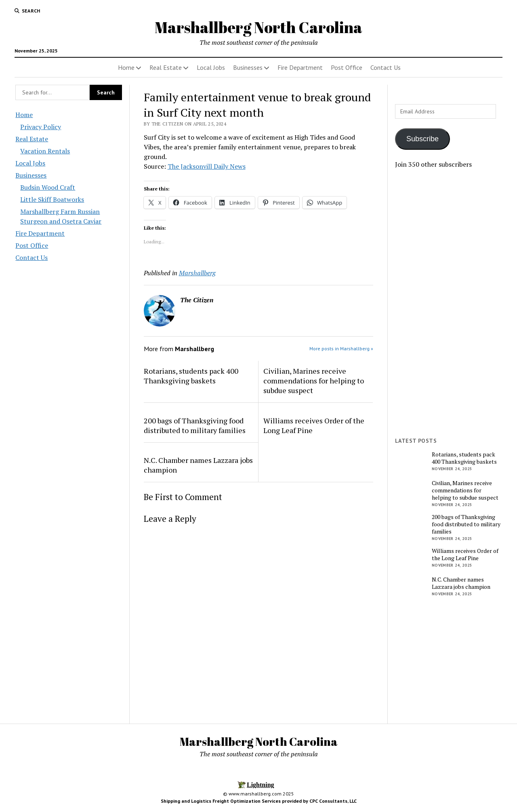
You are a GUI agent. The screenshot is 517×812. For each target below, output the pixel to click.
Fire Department (300, 67)
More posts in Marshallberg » (341, 348)
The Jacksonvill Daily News (207, 166)
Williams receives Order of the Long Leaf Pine (314, 425)
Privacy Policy (41, 127)
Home (126, 67)
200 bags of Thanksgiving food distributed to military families (195, 425)
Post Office (347, 67)
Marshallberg (197, 273)
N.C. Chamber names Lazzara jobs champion (198, 465)
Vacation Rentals (45, 151)
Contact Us (386, 67)
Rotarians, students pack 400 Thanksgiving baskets (191, 376)
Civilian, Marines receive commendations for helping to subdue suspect (314, 381)
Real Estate (166, 67)
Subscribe (422, 139)
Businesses (248, 67)
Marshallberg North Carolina (258, 27)
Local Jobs (211, 67)
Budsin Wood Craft (48, 187)
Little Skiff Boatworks (52, 199)
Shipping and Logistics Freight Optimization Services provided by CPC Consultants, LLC (259, 801)
